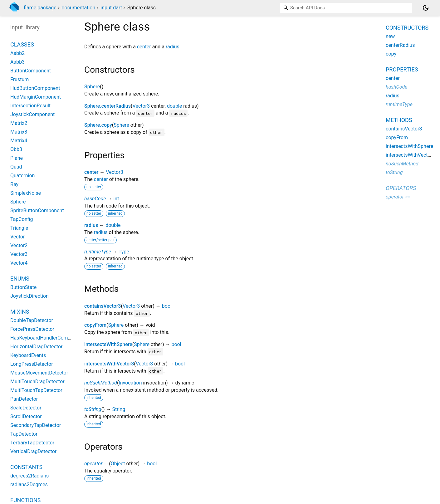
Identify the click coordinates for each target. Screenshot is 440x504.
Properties (402, 69)
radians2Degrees (29, 484)
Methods (399, 120)
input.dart (111, 8)
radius (173, 47)
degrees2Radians (29, 476)
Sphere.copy (98, 125)
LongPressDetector (32, 364)
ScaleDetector (26, 408)
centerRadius (400, 45)
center (144, 47)
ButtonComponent (31, 71)
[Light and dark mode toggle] (426, 8)
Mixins (20, 312)
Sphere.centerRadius (108, 106)
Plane (17, 158)
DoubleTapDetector (32, 320)
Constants (26, 467)
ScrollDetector (26, 416)
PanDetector (24, 399)
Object (118, 464)
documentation (79, 8)
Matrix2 (19, 123)
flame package (40, 8)
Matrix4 (19, 141)
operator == (97, 464)
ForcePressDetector (32, 329)
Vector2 (19, 245)
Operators (401, 188)
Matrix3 (19, 132)
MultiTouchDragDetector (37, 382)
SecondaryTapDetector (36, 425)
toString (93, 409)
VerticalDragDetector (33, 451)
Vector (17, 237)
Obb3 (16, 149)
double (174, 106)
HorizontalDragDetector (36, 347)
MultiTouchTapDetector (36, 390)
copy (391, 54)
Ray (14, 184)
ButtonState (23, 287)
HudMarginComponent (36, 97)
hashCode (95, 199)
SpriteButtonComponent (37, 210)
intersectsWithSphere (108, 344)
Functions (25, 500)
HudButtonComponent (35, 88)
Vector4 (19, 263)
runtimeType (98, 252)
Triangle (19, 228)
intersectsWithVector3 (109, 364)
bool (167, 306)
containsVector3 (103, 306)
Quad (16, 167)
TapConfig (22, 219)
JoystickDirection (29, 296)
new (390, 36)
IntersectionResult (30, 106)
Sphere (92, 87)
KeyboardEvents (28, 355)
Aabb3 (17, 62)
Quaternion (22, 176)
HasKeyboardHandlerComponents (48, 338)
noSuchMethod (101, 383)
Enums (20, 279)
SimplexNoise (26, 193)
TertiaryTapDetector (32, 443)
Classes (22, 44)
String (119, 409)
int (116, 199)
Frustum (20, 79)
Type (124, 252)
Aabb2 (17, 53)
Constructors (407, 28)
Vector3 (141, 106)
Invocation (130, 383)
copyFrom (95, 325)
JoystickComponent (32, 114)
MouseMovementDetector (39, 373)
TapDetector (24, 434)
